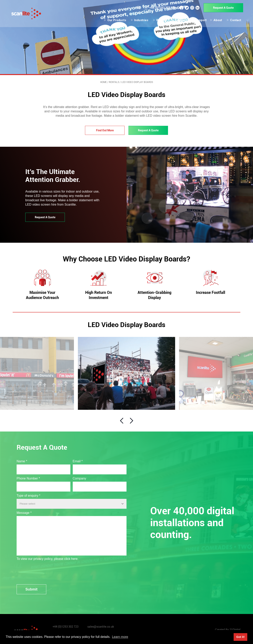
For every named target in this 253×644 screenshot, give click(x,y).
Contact (233, 21)
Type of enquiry (28, 495)
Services (178, 21)
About (215, 21)
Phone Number (28, 477)
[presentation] (47, 570)
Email (78, 460)
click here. (71, 558)
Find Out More (105, 130)
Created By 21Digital (228, 629)
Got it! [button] (240, 637)
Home (103, 82)
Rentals (159, 21)
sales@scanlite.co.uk (101, 626)
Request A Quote (221, 8)
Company (79, 477)
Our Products (114, 21)
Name (22, 460)
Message (24, 512)
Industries (138, 21)
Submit (32, 588)
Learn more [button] (120, 637)
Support (198, 21)
